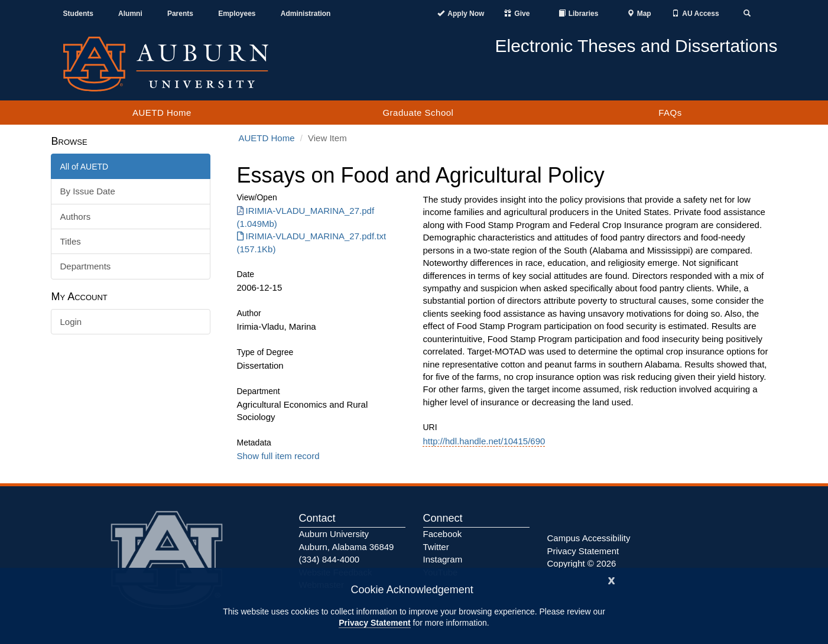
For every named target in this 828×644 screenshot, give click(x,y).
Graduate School (418, 113)
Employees (237, 14)
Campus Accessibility (589, 538)
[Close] (612, 579)
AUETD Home (162, 113)
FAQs (670, 113)
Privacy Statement (374, 623)
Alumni (130, 14)
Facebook (443, 534)
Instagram (443, 559)
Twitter (436, 547)
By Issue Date (88, 191)
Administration (306, 14)
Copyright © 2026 (582, 563)
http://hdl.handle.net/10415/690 (484, 441)
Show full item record (278, 456)
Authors (76, 217)
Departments (86, 266)
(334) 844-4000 (329, 559)
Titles (71, 241)
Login (71, 322)
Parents (180, 14)
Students (78, 14)
